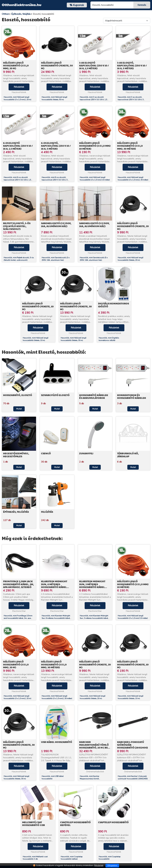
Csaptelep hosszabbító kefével (75, 824)
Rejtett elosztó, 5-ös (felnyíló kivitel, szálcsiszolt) (17, 226)
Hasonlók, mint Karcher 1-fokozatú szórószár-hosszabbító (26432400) (133, 777)
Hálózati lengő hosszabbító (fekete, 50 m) (57, 65)
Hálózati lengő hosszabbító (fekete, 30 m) (76, 306)
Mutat (19, 409)
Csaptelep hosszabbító (113, 822)
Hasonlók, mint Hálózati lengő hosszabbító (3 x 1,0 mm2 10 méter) (95, 179)
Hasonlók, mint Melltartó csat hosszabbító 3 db (35, 858)
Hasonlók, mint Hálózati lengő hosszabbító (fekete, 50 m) (54, 98)
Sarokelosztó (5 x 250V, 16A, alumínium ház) (94, 225)
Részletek (19, 87)
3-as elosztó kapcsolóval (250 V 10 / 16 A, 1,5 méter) (94, 65)
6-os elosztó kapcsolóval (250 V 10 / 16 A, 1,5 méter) (18, 146)
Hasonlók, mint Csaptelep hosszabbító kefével (72, 858)
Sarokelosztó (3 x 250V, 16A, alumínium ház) (56, 225)
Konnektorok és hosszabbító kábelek (132, 396)
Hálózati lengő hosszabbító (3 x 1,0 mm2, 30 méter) (130, 146)
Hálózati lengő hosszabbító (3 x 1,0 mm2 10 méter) (95, 146)
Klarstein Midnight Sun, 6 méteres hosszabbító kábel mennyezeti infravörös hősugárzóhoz (57, 587)
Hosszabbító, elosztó (18, 395)
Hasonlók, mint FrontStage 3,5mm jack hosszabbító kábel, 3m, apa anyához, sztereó (18, 618)
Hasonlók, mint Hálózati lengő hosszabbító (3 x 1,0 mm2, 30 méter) (133, 179)
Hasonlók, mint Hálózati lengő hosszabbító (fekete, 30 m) (73, 339)
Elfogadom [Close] (112, 865)
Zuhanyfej (86, 453)
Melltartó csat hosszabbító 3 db (34, 824)
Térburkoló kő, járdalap (128, 455)
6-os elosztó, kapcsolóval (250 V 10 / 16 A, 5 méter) (56, 146)
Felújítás (47, 512)
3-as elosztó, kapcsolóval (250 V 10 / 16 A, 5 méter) (132, 65)
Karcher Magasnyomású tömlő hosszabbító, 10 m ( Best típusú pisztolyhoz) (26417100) (95, 748)
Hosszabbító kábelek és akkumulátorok (94, 396)
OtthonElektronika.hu (22, 5)
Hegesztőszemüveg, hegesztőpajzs (16, 455)
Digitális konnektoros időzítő (114, 305)
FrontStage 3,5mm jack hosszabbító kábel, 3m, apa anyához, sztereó (18, 584)
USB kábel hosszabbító (57, 742)
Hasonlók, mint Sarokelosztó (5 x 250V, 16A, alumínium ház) (94, 259)
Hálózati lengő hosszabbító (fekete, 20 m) (133, 226)
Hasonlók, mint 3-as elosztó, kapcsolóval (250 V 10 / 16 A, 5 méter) (131, 100)
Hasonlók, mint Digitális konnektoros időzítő (109, 339)
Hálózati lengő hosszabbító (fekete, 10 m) (38, 306)
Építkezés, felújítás (16, 512)
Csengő (46, 453)
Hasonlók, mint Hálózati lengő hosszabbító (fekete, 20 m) (131, 259)
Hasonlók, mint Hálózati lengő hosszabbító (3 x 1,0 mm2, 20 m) (17, 98)
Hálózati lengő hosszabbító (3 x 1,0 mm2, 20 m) (16, 65)
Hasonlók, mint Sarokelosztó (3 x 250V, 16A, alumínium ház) (56, 259)
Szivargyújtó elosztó (55, 395)
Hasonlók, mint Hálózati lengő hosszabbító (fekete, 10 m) (36, 339)
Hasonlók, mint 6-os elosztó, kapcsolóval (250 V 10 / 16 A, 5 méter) (55, 180)
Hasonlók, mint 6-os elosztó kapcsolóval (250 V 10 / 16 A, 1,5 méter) (17, 180)
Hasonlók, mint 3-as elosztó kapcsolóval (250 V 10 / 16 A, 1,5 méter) (93, 100)
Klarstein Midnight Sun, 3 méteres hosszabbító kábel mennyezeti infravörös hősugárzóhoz (95, 587)
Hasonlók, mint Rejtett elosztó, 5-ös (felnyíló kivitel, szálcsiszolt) (19, 259)
